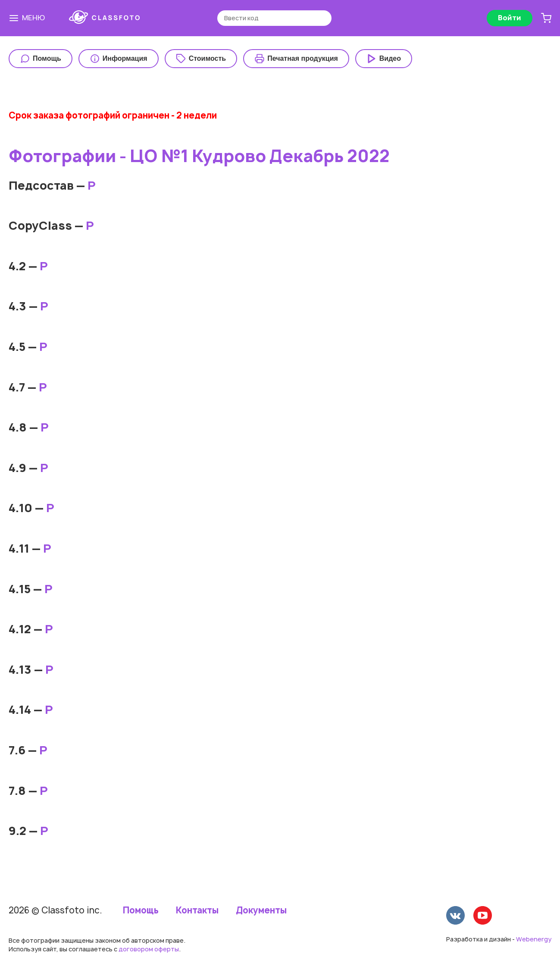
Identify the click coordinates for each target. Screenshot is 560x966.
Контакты (197, 910)
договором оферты (149, 949)
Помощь (141, 910)
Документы (261, 910)
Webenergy (534, 939)
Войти (510, 18)
